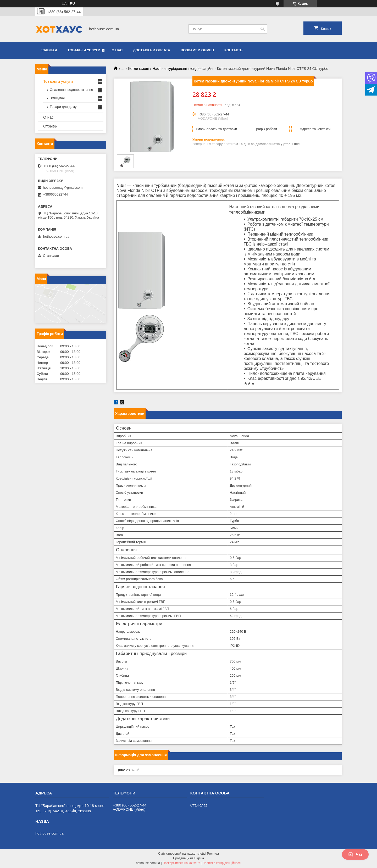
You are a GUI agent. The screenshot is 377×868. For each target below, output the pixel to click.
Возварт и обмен (197, 50)
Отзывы (50, 126)
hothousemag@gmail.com (63, 188)
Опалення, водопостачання (71, 90)
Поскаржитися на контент (181, 863)
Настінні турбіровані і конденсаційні (183, 69)
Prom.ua (213, 854)
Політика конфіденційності (222, 863)
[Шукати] (262, 29)
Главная (49, 50)
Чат (355, 854)
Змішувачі (58, 98)
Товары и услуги (84, 50)
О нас (117, 50)
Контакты (234, 50)
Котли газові (139, 69)
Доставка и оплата (152, 50)
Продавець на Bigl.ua (188, 858)
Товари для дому (63, 107)
